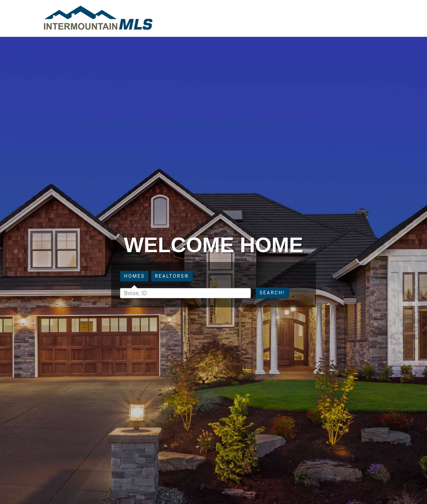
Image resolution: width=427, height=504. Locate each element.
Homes (134, 276)
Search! (272, 293)
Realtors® (172, 276)
